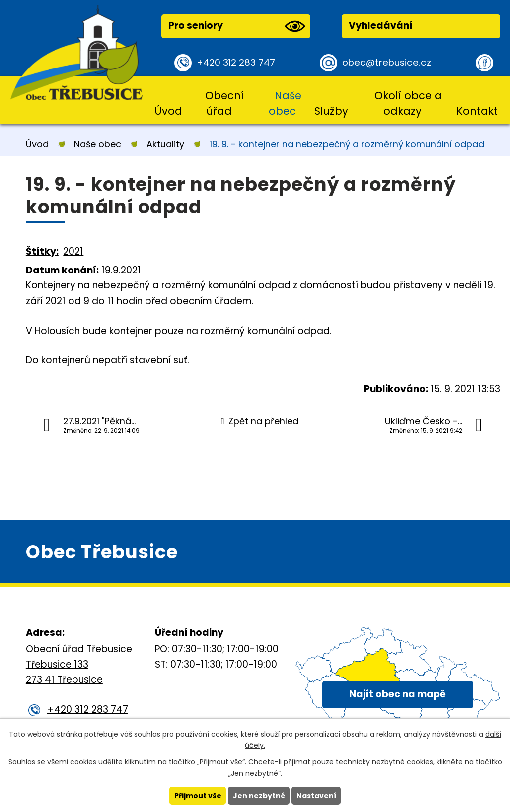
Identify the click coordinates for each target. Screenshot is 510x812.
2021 (73, 251)
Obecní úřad (224, 103)
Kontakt (477, 111)
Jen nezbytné (259, 796)
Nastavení (316, 796)
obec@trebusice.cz (388, 62)
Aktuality (165, 144)
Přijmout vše (198, 796)
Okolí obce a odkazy (408, 103)
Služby (331, 111)
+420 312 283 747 (237, 62)
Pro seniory (237, 26)
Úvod (168, 111)
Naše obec (285, 103)
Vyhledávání (381, 26)
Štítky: (42, 251)
